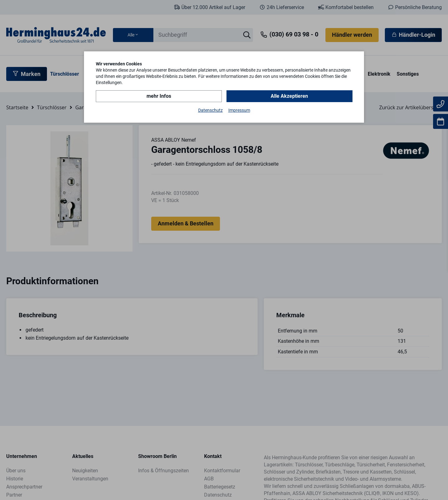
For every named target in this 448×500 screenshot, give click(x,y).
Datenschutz (210, 110)
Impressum (239, 110)
